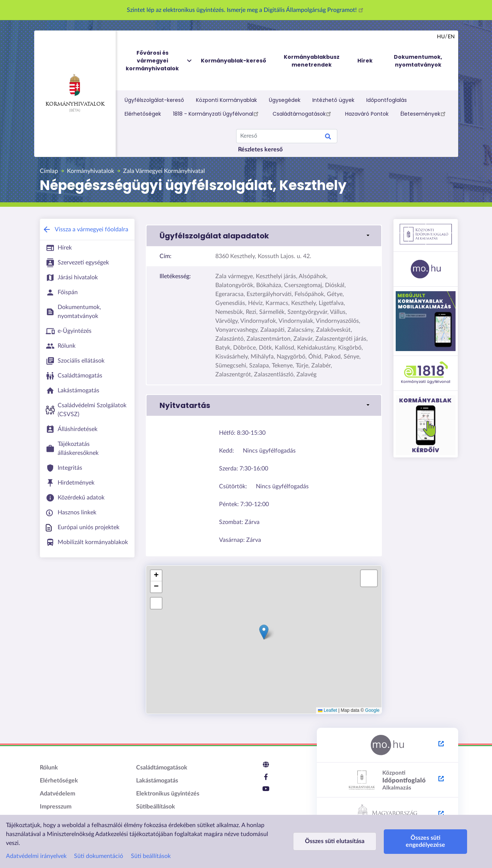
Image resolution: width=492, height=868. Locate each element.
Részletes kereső (260, 150)
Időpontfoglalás (387, 100)
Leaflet (327, 710)
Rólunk (49, 768)
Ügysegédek (285, 100)
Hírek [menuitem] (365, 61)
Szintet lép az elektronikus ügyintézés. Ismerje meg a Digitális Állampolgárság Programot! (246, 10)
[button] (264, 236)
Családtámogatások (303, 113)
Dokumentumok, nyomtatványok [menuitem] (418, 61)
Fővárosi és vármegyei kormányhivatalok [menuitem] (159, 61)
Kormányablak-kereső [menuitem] (234, 61)
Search (328, 138)
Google (372, 710)
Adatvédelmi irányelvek (36, 856)
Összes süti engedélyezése (421, 841)
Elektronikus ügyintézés (168, 794)
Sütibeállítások (156, 807)
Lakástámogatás (157, 781)
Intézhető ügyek (333, 100)
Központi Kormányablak (226, 100)
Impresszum (56, 807)
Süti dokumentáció (99, 856)
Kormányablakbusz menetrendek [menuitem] (312, 61)
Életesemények (424, 113)
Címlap (49, 171)
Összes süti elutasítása (333, 841)
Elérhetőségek (143, 114)
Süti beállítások (151, 856)
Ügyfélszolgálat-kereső (154, 100)
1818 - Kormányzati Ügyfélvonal (217, 113)
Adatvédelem (57, 794)
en (451, 37)
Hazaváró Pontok (367, 114)
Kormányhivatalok (75, 90)
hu (441, 37)
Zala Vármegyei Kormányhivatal (164, 171)
